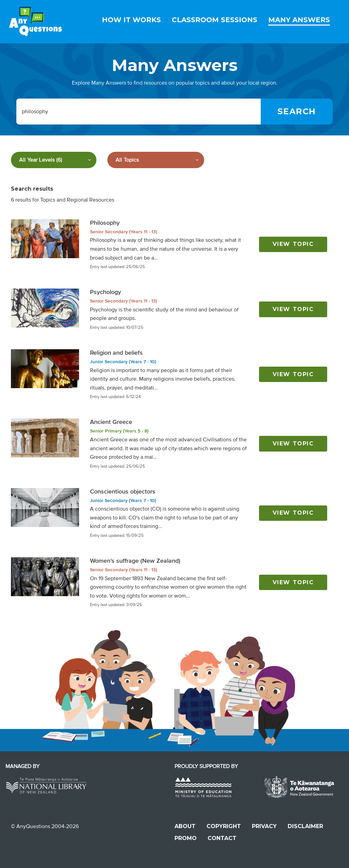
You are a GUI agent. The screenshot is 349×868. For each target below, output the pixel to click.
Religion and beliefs (116, 353)
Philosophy (105, 223)
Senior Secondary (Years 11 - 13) (124, 232)
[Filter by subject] (156, 160)
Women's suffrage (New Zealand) (135, 561)
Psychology (105, 292)
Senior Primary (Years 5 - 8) (119, 431)
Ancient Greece (111, 422)
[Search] (297, 112)
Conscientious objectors (123, 491)
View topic (293, 244)
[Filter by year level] (54, 160)
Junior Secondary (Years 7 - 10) (123, 362)
